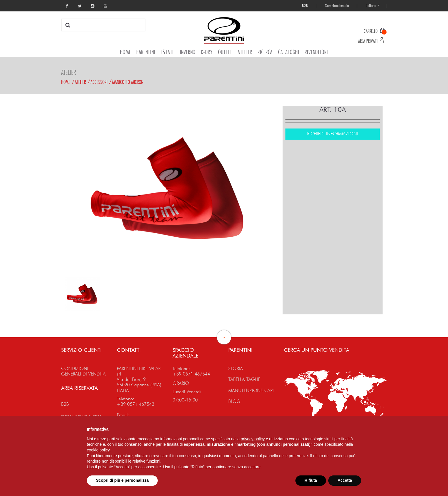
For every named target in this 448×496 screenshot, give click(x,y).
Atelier (80, 82)
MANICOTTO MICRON (128, 82)
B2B (65, 404)
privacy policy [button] (253, 439)
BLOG (234, 401)
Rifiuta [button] (311, 480)
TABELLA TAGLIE (244, 379)
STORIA (236, 369)
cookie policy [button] (98, 450)
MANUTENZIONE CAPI (251, 390)
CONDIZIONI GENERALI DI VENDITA (83, 371)
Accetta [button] (345, 480)
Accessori (99, 82)
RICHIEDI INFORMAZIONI (333, 134)
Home (66, 82)
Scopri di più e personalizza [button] (122, 480)
